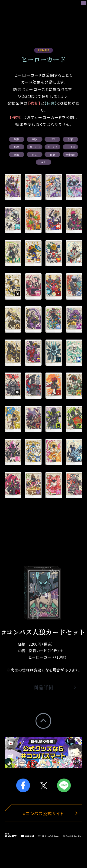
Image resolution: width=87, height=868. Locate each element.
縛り (35, 139)
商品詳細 (43, 688)
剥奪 (17, 155)
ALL (43, 162)
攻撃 (70, 139)
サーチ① (35, 147)
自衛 (52, 155)
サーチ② (52, 147)
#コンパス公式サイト (43, 813)
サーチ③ (70, 147)
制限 (17, 139)
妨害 (17, 147)
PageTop (43, 721)
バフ (53, 139)
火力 (35, 155)
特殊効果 (70, 155)
